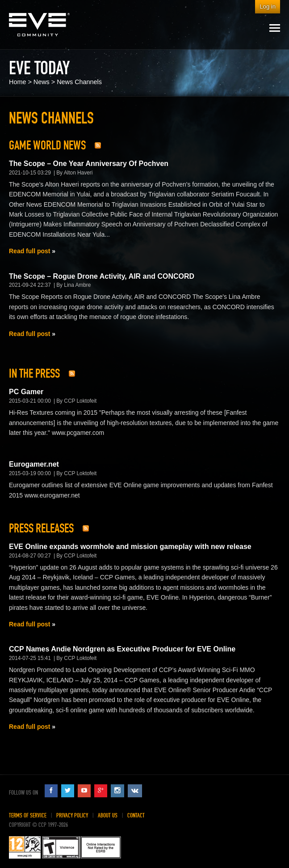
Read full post (29, 251)
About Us (108, 815)
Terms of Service (28, 815)
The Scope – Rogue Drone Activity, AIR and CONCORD (102, 276)
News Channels (79, 82)
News (42, 82)
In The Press (34, 374)
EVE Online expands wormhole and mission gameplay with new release (130, 547)
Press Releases (41, 528)
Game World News (47, 145)
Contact (136, 815)
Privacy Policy (72, 815)
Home (17, 82)
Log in (268, 6)
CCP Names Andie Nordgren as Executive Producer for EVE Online (122, 649)
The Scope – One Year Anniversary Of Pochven (89, 164)
